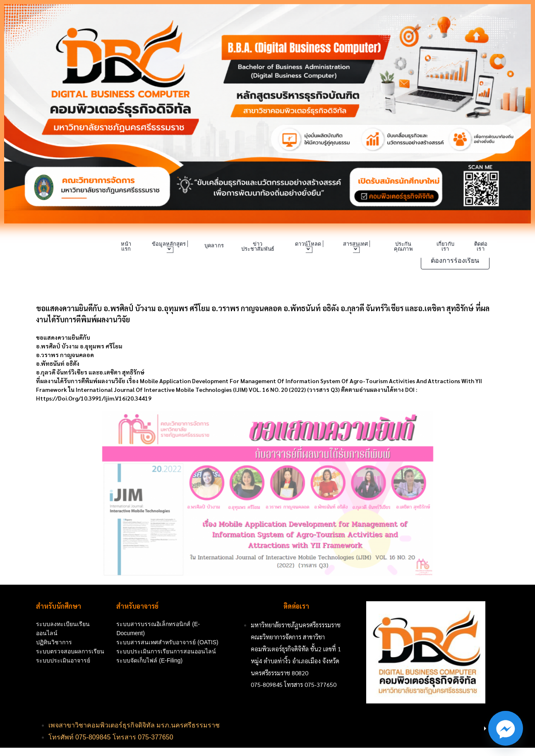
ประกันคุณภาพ (403, 247)
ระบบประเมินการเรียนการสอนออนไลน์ (166, 651)
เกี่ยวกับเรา (445, 247)
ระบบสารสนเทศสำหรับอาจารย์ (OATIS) (167, 642)
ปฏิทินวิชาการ (54, 642)
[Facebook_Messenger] (506, 728)
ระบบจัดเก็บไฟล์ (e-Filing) (149, 660)
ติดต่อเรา (480, 247)
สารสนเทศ (356, 247)
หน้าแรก (126, 247)
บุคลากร (214, 246)
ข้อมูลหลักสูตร (170, 247)
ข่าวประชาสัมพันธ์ (258, 247)
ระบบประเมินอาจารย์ (63, 660)
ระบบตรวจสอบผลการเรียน (70, 651)
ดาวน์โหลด (309, 247)
